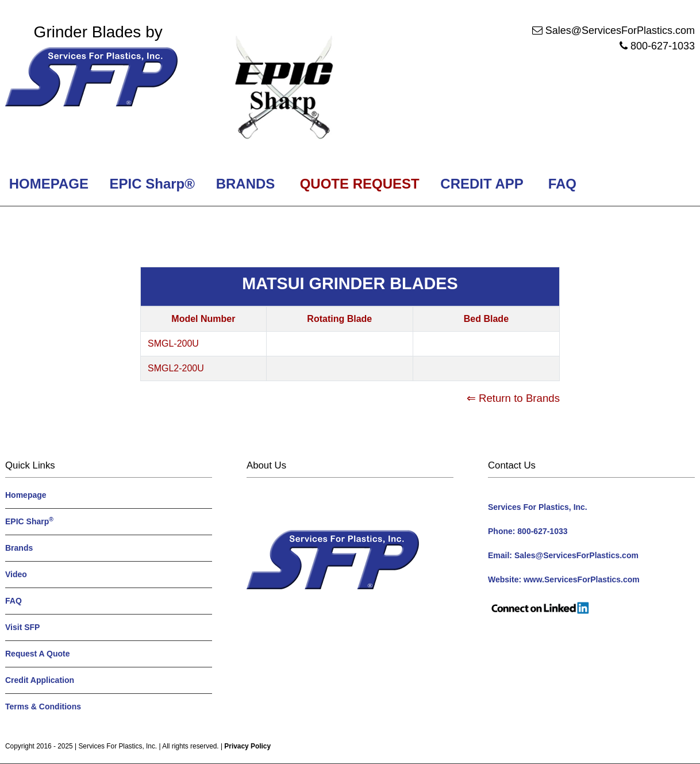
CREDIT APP (482, 184)
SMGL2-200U (176, 368)
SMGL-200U (173, 343)
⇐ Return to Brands (513, 398)
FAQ (562, 184)
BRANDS (243, 184)
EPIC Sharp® (150, 184)
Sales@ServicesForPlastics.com (620, 30)
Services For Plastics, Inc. (118, 746)
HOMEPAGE (47, 184)
